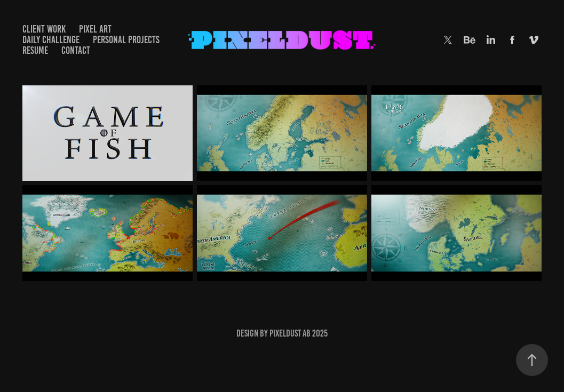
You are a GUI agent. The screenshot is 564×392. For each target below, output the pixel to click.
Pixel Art (95, 29)
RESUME (35, 50)
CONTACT (76, 50)
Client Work (44, 29)
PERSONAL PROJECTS (126, 40)
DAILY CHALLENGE (51, 40)
